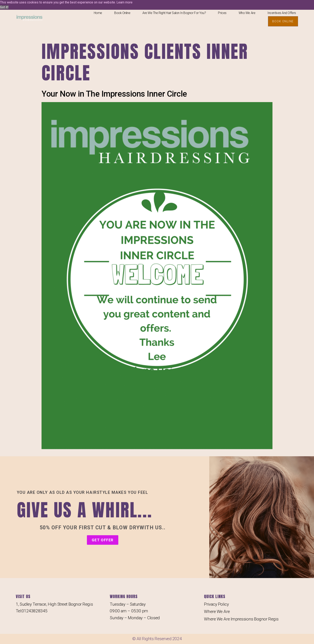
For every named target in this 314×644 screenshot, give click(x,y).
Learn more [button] (124, 2)
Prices (222, 13)
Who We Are (247, 13)
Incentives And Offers (282, 13)
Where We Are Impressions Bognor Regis (241, 619)
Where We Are (217, 612)
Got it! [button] (4, 7)
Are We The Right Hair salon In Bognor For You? (174, 13)
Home (98, 13)
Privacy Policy (216, 604)
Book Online (122, 13)
